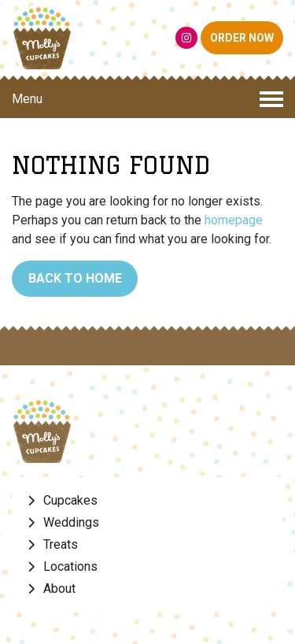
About (59, 588)
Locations (70, 566)
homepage (234, 220)
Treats (61, 544)
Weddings (71, 522)
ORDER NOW (242, 38)
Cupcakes (70, 500)
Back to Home (75, 278)
